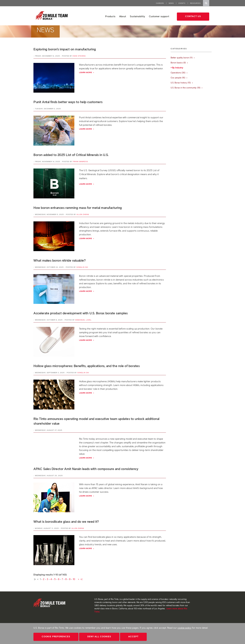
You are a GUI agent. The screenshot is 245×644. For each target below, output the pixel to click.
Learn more (87, 72)
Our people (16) (179, 78)
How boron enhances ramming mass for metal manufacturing (78, 208)
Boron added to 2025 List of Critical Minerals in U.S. (71, 155)
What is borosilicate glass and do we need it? (66, 522)
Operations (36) (179, 73)
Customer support (159, 16)
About (123, 16)
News (171, 3)
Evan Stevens (79, 56)
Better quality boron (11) (183, 58)
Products (110, 16)
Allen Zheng (83, 214)
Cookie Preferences (56, 637)
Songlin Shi (82, 267)
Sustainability (137, 16)
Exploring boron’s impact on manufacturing (65, 49)
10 (74, 579)
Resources (195, 3)
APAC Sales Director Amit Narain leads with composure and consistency (86, 469)
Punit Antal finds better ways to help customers (68, 102)
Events (182, 3)
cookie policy (184, 628)
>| (81, 579)
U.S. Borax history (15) (182, 83)
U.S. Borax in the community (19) (187, 88)
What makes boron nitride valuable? (60, 260)
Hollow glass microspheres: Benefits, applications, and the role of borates (86, 366)
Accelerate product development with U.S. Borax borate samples (81, 313)
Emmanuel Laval (83, 320)
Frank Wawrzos (80, 162)
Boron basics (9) (179, 63)
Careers (160, 3)
